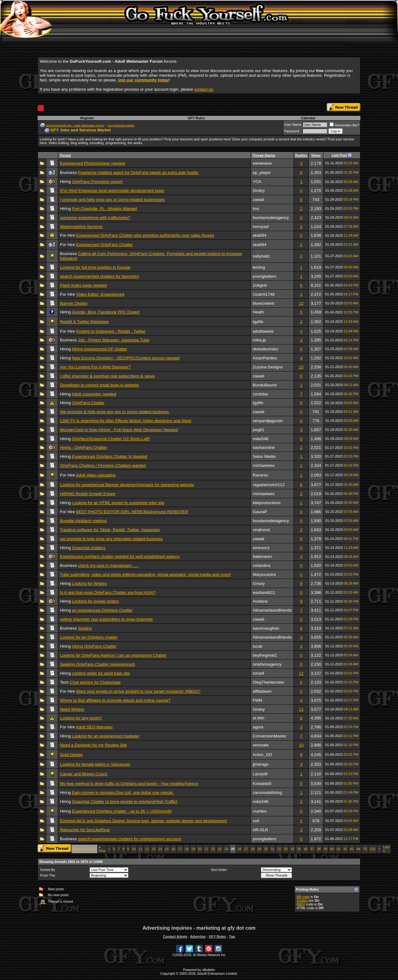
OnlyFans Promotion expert (97, 182)
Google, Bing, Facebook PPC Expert (106, 312)
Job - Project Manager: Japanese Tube (114, 340)
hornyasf (261, 227)
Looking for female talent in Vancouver (95, 764)
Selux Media (264, 456)
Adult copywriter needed (94, 394)
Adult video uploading (96, 475)
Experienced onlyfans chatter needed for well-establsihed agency (120, 556)
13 (154, 849)
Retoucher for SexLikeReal (85, 830)
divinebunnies (266, 349)
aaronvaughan (266, 628)
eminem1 (261, 548)
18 (187, 849)
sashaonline (264, 447)
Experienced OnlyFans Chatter (104, 245)
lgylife (258, 322)
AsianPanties (265, 358)
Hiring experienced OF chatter (100, 349)
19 (193, 849)
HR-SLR (261, 830)
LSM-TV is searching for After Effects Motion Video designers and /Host (126, 421)
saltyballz (261, 256)
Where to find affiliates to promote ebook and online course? (115, 700)
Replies (301, 155)
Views (316, 155)
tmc (256, 209)
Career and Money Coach (84, 774)
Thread (65, 155)
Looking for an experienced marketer (106, 736)
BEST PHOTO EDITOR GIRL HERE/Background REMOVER (132, 512)
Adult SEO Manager (94, 727)
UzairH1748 (264, 294)
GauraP (260, 512)
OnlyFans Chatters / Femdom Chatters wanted (103, 465)
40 (332, 849)
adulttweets (263, 331)
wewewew (262, 163)
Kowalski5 (262, 784)
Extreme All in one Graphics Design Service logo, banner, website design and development (143, 821)
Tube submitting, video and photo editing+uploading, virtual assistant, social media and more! (146, 574)
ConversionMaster (270, 736)
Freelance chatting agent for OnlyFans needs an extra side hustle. (139, 173)
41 (339, 849)
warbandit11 (264, 593)
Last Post (340, 155)
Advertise (198, 937)
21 (206, 849)
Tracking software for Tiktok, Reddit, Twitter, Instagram (110, 530)
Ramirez (261, 475)
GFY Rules (196, 118)
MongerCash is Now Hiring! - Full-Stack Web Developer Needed (119, 430)
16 (173, 849)
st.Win (259, 718)
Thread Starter (264, 155)
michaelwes (264, 465)
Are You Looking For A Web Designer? (95, 367)
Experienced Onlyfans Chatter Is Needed (110, 456)
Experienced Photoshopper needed (93, 163)
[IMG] (301, 904)
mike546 (261, 439)
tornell (258, 673)
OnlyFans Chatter (88, 403)
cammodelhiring (267, 793)
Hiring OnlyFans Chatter (94, 646)
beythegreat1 (265, 655)
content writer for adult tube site (101, 673)
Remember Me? (344, 125)
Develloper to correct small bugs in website (99, 385)
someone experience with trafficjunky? (95, 218)
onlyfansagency (267, 664)
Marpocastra (264, 574)
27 (246, 849)
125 (373, 849)
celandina (262, 565)
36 (305, 849)
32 (279, 849)
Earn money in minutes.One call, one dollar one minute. (123, 793)
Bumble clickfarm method (83, 521)
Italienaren (262, 556)
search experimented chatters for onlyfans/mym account (130, 839)
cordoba (260, 394)
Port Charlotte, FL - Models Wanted (105, 209)
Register (87, 118)
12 (301, 303)
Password (292, 131)
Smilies (302, 900)
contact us (204, 89)
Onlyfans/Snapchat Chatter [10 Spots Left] (111, 439)
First (102, 849)
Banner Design (74, 303)
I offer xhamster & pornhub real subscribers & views (107, 376)
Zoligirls (260, 285)
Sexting (85, 628)
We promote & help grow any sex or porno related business (114, 412)
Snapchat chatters (89, 548)
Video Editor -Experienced (100, 294)
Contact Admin (175, 937)
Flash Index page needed (83, 285)
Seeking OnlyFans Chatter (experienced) (98, 664)
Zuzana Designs (268, 367)
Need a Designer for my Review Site (93, 745)
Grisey (259, 583)
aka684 (260, 235)
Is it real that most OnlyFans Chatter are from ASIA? (108, 593)
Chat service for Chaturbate (95, 682)
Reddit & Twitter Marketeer (85, 322)
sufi (256, 821)
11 (301, 709)
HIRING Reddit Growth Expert (88, 494)
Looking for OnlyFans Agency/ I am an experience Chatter (113, 655)
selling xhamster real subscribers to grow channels (106, 619)
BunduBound (265, 385)
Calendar (308, 118)
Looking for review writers (96, 601)
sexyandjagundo (268, 421)
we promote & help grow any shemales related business (111, 539)
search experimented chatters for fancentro (99, 276)
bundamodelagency (271, 218)
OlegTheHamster (268, 682)
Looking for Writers (90, 583)
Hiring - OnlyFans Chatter (83, 447)
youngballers (265, 276)
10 (301, 745)
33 (286, 849)
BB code (303, 897)
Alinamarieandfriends (272, 610)
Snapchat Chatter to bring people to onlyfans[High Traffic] (125, 802)
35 (299, 849)
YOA (257, 182)
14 (160, 849)
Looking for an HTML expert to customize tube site (118, 503)
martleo (260, 811)
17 (180, 849)
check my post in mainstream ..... (108, 565)
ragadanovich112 (269, 485)
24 (226, 849)
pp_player (262, 173)
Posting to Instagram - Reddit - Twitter (111, 331)
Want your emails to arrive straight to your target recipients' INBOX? (138, 691)
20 (200, 849)
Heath (258, 312)
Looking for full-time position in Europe (95, 267)
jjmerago (261, 764)
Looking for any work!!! (81, 718)
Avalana (260, 601)
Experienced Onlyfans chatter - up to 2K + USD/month (122, 811)
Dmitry (259, 191)
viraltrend (261, 530)
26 (239, 849)
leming (259, 267)
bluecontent (264, 303)
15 (301, 367)
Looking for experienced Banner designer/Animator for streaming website (127, 485)
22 (213, 849)
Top (232, 937)
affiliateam (262, 691)
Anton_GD (262, 755)
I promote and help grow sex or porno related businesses (112, 200)
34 (292, 849)
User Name (293, 125)
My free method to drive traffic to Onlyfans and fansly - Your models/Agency (129, 784)
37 (312, 849)
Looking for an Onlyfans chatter (89, 637)
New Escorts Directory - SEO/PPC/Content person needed (126, 358)
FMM (257, 700)
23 (220, 849)
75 (365, 849)
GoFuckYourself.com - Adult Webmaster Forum (75, 125)
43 (352, 849)
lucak (258, 646)
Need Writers (72, 709)
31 (272, 849)
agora (258, 727)
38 (319, 849)
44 (358, 849)
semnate (261, 745)
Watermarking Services (81, 227)
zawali (259, 200)
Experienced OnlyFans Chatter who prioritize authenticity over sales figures (145, 235)
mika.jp (259, 340)
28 (252, 849)
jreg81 (259, 430)
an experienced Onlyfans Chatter (102, 610)
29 (259, 849)
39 (325, 849)
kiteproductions (267, 503)
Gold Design (71, 755)
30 (266, 849)
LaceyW (260, 774)
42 (345, 849)
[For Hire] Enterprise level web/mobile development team (112, 191)
